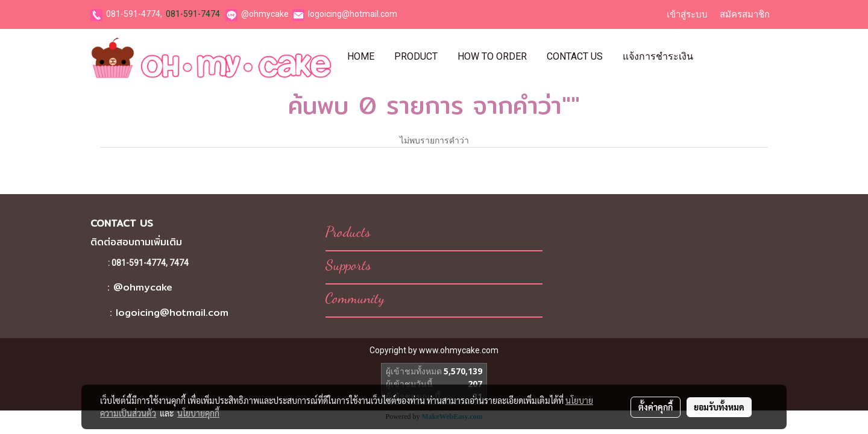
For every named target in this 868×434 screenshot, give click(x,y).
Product (416, 56)
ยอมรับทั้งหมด (719, 407)
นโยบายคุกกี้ (198, 413)
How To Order (492, 56)
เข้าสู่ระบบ (687, 14)
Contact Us (575, 56)
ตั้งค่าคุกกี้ (656, 407)
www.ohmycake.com (459, 350)
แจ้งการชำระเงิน (658, 56)
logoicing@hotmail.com (353, 14)
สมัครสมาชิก (745, 14)
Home (361, 56)
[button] (714, 57)
